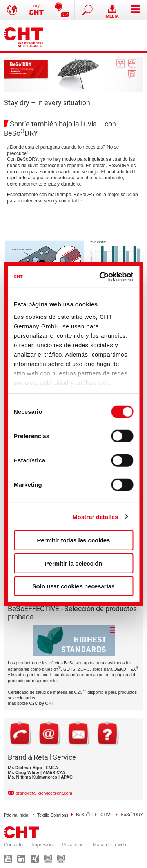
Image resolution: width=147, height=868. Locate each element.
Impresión (42, 845)
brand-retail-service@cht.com (44, 793)
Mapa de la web (110, 845)
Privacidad (73, 845)
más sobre (31, 703)
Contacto (13, 845)
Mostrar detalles (95, 516)
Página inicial (17, 815)
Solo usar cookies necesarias (73, 586)
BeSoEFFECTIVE (94, 815)
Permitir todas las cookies (74, 540)
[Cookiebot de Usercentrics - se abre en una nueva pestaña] (101, 277)
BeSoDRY (132, 815)
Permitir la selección (74, 563)
